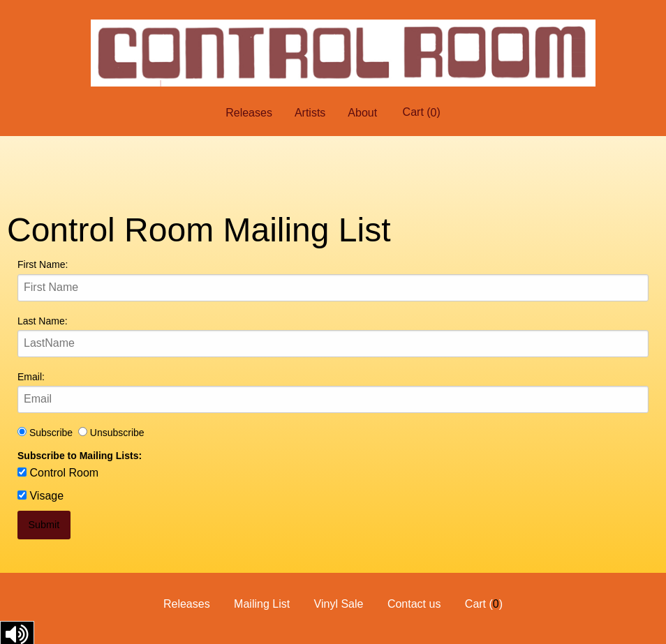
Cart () (422, 112)
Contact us (414, 604)
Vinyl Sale (339, 604)
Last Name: (43, 321)
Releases (249, 113)
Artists (310, 113)
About (362, 113)
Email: (31, 377)
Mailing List (262, 604)
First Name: (43, 264)
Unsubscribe (111, 433)
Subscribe (48, 433)
